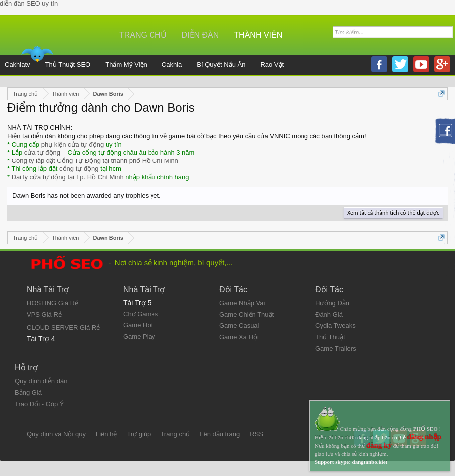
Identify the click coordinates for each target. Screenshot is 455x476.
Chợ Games (141, 314)
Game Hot (138, 325)
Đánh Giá (329, 314)
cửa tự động (42, 152)
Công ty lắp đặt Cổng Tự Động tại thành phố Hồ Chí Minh (95, 161)
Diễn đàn (201, 35)
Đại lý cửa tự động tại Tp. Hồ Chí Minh (68, 177)
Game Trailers (336, 349)
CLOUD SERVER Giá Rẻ (63, 328)
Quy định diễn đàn (41, 381)
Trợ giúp (139, 434)
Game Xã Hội (239, 337)
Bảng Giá (28, 393)
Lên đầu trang (220, 434)
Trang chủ (143, 35)
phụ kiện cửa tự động (73, 144)
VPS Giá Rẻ (44, 314)
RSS (256, 434)
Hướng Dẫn (332, 303)
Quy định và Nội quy (56, 434)
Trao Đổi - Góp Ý (40, 404)
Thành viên (258, 35)
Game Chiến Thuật (246, 314)
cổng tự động (79, 169)
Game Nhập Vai (242, 303)
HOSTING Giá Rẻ (53, 303)
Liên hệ (106, 434)
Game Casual (239, 326)
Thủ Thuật (330, 337)
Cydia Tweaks (336, 326)
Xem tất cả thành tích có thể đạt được (393, 213)
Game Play (139, 337)
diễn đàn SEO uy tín (29, 4)
